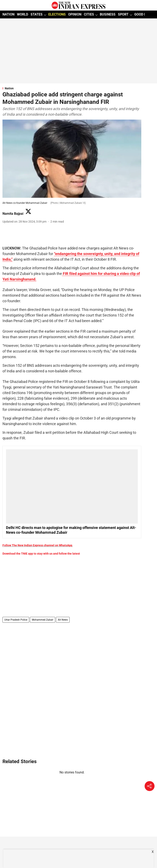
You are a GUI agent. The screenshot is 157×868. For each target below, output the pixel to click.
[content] (62, 274)
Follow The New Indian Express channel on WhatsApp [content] (37, 545)
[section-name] (72, 88)
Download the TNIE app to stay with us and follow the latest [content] (41, 554)
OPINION (75, 14)
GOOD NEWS (144, 14)
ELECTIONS (57, 14)
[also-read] (72, 492)
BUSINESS (108, 14)
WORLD (23, 14)
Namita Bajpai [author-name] (13, 214)
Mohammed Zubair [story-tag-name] (43, 620)
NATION (8, 14)
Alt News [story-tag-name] (63, 620)
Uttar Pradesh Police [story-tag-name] (16, 620)
